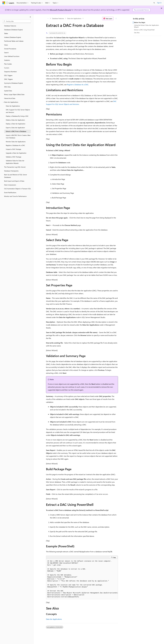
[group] (82, 579)
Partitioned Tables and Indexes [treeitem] (14, 41)
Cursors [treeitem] (7, 68)
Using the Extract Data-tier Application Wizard (146, 26)
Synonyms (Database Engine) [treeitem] (13, 83)
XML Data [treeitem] (7, 87)
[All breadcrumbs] (48, 19)
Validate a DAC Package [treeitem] (13, 157)
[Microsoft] (4, 3)
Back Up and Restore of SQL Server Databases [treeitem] (16, 176)
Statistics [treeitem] (7, 60)
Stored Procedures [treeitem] (10, 49)
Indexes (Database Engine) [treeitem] (13, 37)
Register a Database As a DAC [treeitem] (15, 145)
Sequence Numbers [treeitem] (10, 72)
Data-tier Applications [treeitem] (13, 106)
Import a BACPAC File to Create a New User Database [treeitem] (18, 137)
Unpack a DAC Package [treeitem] (13, 149)
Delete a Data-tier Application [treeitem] (15, 120)
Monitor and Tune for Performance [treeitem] (15, 196)
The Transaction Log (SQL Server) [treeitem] (15, 167)
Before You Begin (140, 22)
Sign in (159, 3)
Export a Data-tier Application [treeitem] (15, 128)
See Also (137, 33)
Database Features (58, 18)
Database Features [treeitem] (10, 26)
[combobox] (17, 21)
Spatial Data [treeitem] (8, 91)
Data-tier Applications (74, 18)
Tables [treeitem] (6, 33)
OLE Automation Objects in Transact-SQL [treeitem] (18, 189)
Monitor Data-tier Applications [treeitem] (16, 142)
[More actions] (116, 19)
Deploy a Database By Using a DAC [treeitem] (17, 116)
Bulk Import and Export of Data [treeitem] (14, 181)
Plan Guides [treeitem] (8, 64)
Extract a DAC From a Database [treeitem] (16, 131)
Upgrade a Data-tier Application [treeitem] (16, 153)
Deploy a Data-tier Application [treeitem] (16, 124)
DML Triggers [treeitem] (8, 79)
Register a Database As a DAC (78, 85)
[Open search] (154, 3)
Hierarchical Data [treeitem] (10, 98)
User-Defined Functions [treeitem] (12, 56)
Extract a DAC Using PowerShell (144, 30)
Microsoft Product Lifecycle (60, 10)
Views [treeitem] (6, 45)
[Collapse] (30, 17)
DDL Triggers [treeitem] (8, 75)
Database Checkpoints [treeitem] (11, 171)
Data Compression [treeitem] (10, 185)
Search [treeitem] (6, 53)
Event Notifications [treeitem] (10, 192)
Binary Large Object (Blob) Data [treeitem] (14, 94)
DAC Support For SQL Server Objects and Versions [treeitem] (18, 111)
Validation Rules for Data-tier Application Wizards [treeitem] (15, 162)
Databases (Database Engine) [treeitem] (13, 30)
